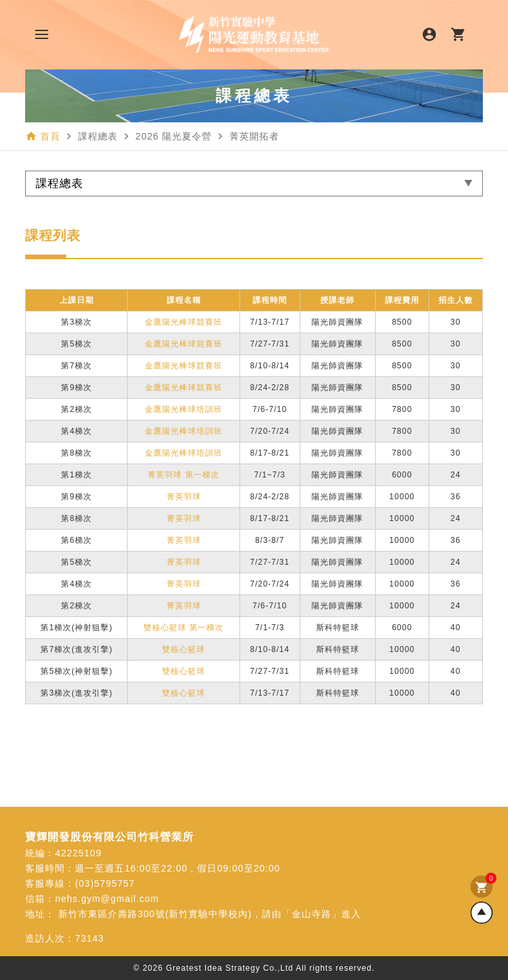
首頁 (50, 136)
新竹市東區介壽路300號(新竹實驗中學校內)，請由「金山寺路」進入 (210, 914)
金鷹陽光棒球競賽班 (184, 322)
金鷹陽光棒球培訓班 (184, 409)
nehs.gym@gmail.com (107, 899)
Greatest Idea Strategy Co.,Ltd (230, 968)
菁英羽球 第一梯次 (183, 475)
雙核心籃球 (184, 649)
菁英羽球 (184, 497)
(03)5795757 (105, 883)
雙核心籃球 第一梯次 (184, 628)
